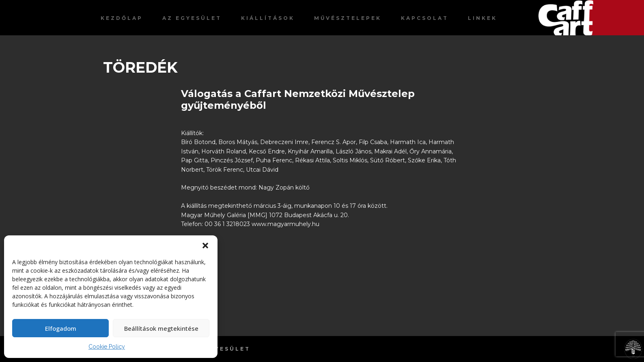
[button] (205, 246)
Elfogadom (61, 328)
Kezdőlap (122, 18)
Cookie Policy (107, 347)
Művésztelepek (348, 18)
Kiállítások (268, 18)
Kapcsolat (425, 18)
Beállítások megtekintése (161, 328)
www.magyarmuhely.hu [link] (285, 224)
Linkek (482, 18)
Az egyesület (192, 18)
